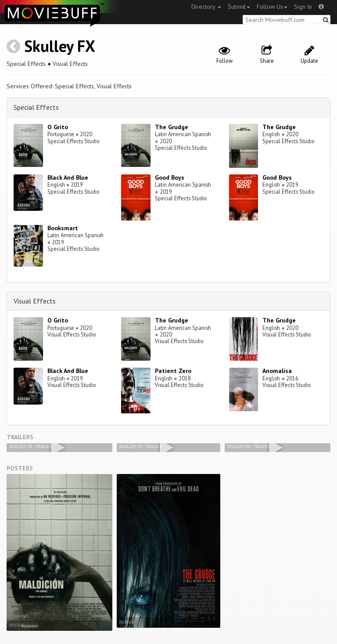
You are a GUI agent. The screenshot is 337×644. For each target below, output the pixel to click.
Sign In (303, 7)
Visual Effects (35, 301)
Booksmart (63, 228)
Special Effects (36, 107)
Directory (206, 7)
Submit (239, 7)
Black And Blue (68, 177)
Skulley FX (60, 46)
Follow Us (272, 7)
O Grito (58, 127)
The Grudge (172, 127)
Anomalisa (277, 371)
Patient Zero (173, 371)
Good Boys (170, 177)
